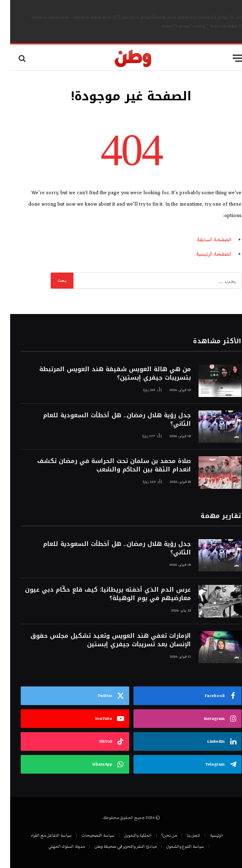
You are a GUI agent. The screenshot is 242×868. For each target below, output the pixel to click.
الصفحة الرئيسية (204, 254)
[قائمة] (228, 58)
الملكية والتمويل (128, 835)
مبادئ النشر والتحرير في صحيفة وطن (116, 846)
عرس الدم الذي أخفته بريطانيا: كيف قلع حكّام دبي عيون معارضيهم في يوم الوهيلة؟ (98, 594)
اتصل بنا (183, 835)
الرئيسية (206, 835)
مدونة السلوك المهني (57, 846)
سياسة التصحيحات (88, 835)
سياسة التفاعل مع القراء (41, 835)
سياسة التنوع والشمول (175, 846)
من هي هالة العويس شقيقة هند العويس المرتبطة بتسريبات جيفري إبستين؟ (105, 374)
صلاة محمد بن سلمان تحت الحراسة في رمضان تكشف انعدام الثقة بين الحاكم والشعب (104, 466)
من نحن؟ (159, 835)
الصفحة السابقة (204, 240)
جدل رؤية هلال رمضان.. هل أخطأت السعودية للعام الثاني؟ (107, 420)
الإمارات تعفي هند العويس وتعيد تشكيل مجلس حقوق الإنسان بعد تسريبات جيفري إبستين (101, 640)
